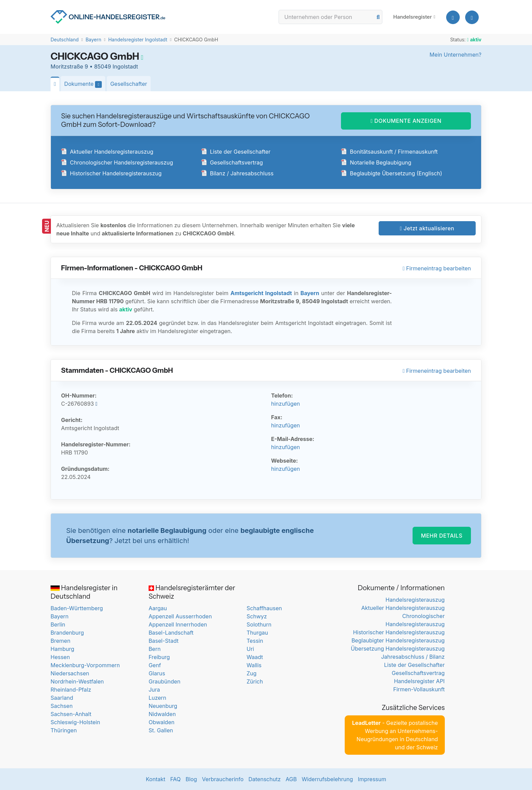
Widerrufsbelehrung (327, 779)
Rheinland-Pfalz (71, 690)
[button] (472, 17)
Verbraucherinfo (223, 779)
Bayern (93, 40)
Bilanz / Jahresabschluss (237, 173)
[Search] (330, 17)
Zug (252, 673)
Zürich (255, 681)
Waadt (255, 657)
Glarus (157, 673)
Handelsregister (413, 17)
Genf (155, 665)
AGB (291, 779)
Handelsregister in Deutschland (84, 592)
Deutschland (65, 40)
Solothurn (259, 624)
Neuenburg (163, 706)
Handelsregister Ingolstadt (138, 40)
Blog (191, 779)
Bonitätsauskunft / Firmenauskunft (389, 152)
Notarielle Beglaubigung (376, 162)
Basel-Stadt (164, 641)
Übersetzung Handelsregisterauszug (398, 649)
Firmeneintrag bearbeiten (437, 268)
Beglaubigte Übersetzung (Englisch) (392, 173)
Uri (250, 649)
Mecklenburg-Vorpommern (85, 665)
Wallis (254, 665)
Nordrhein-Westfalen (77, 681)
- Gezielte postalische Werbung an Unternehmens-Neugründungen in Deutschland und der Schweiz (395, 735)
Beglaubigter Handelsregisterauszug (398, 640)
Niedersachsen (70, 673)
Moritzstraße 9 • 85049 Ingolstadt (94, 66)
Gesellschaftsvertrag (232, 162)
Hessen (60, 657)
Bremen (60, 641)
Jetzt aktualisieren (427, 228)
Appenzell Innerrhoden (178, 624)
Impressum (372, 779)
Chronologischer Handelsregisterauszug (117, 162)
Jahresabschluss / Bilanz (413, 657)
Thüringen (64, 730)
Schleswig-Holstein (75, 722)
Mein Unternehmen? (455, 55)
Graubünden (165, 681)
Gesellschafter (129, 84)
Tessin (255, 641)
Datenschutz (264, 779)
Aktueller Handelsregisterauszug (107, 152)
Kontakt (156, 779)
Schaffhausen (264, 608)
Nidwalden (162, 714)
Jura (154, 690)
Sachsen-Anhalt (71, 714)
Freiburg (159, 657)
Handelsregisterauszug (415, 600)
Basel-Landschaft (171, 633)
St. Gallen (161, 730)
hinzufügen (286, 404)
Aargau (158, 608)
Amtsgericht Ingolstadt (261, 293)
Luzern (157, 698)
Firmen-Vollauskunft (419, 689)
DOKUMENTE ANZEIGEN (406, 121)
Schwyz (257, 616)
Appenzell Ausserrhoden (180, 616)
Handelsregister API (419, 681)
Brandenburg (67, 633)
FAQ (176, 779)
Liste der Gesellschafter (236, 152)
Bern (155, 649)
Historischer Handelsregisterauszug (111, 173)
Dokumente (85, 84)
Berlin (58, 624)
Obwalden (161, 722)
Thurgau (257, 633)
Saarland (62, 698)
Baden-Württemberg (77, 608)
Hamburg (62, 649)
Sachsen (62, 706)
